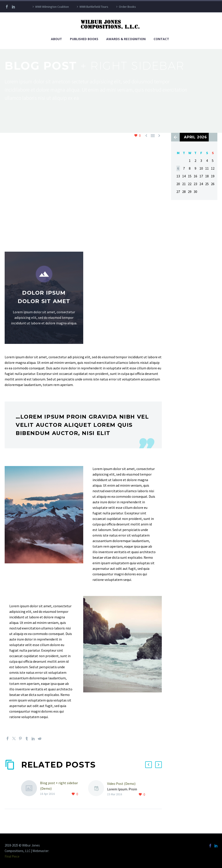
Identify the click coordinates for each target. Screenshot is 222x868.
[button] (149, 765)
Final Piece (12, 856)
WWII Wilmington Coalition (52, 7)
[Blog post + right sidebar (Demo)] (31, 789)
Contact (161, 39)
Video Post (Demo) (121, 784)
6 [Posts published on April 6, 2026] (178, 168)
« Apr (175, 137)
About (56, 39)
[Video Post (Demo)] (98, 789)
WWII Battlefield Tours (94, 7)
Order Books (127, 7)
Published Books (84, 39)
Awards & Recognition (126, 39)
